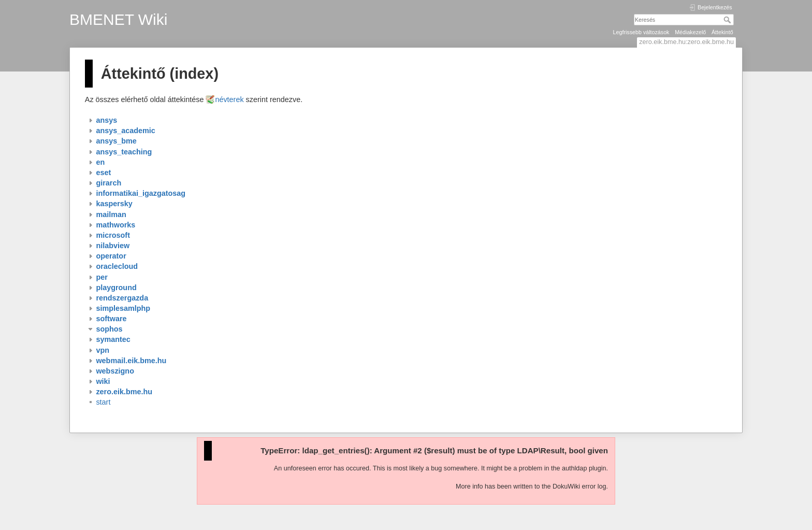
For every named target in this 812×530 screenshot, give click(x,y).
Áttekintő (722, 32)
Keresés (728, 20)
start (103, 402)
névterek (229, 99)
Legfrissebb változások (641, 32)
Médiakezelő (690, 32)
